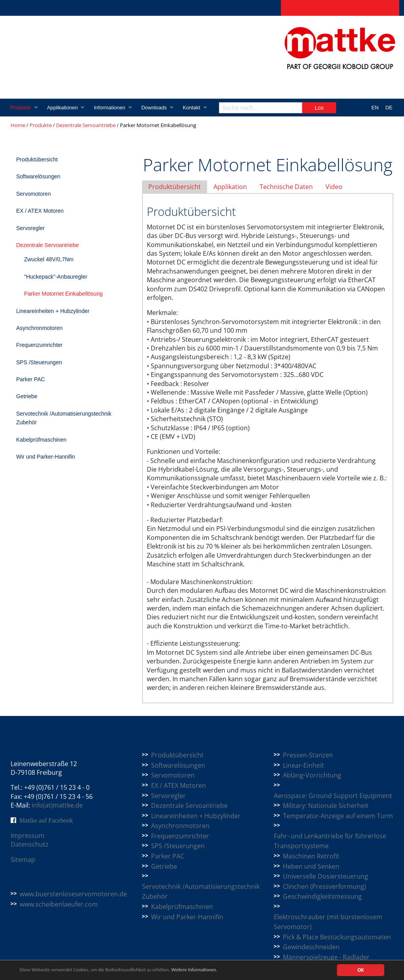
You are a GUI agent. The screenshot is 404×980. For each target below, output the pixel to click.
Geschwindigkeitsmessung (322, 896)
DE (389, 108)
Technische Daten (286, 187)
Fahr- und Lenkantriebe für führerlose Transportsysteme (330, 841)
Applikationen (64, 108)
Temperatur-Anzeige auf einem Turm (338, 816)
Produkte (21, 108)
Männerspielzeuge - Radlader (326, 957)
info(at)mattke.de (57, 805)
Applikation (230, 187)
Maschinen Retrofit (311, 856)
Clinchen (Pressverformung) (325, 886)
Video (334, 187)
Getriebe (27, 396)
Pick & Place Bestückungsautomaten (337, 937)
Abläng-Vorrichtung (312, 775)
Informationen (112, 108)
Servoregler (30, 228)
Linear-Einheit (303, 765)
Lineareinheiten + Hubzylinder (53, 311)
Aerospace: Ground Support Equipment (333, 796)
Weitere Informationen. (214, 970)
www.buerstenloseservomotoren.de (73, 894)
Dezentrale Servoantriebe (86, 125)
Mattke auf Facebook (46, 820)
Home (18, 125)
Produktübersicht (37, 159)
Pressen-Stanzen (308, 755)
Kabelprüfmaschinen (41, 440)
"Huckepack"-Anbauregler (56, 277)
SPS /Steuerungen (39, 362)
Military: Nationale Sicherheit (326, 806)
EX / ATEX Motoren (40, 211)
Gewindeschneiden (311, 947)
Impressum (28, 836)
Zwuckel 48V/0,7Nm (49, 259)
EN (375, 108)
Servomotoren (34, 194)
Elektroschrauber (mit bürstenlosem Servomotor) (328, 922)
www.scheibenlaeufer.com (59, 904)
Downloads (157, 108)
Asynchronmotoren (39, 328)
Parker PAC (31, 379)
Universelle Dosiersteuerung (325, 876)
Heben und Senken (311, 866)
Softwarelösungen (38, 176)
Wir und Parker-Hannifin (46, 457)
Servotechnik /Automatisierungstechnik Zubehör (64, 418)
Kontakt (196, 108)
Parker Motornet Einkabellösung (63, 294)
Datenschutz (30, 844)
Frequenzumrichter (39, 345)
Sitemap (23, 860)
